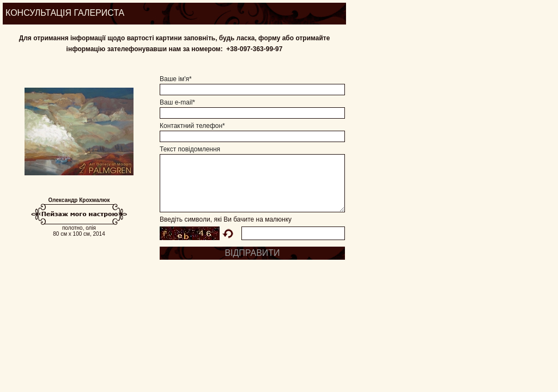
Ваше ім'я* (176, 79)
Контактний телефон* (192, 126)
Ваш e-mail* (177, 102)
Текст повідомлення (190, 149)
